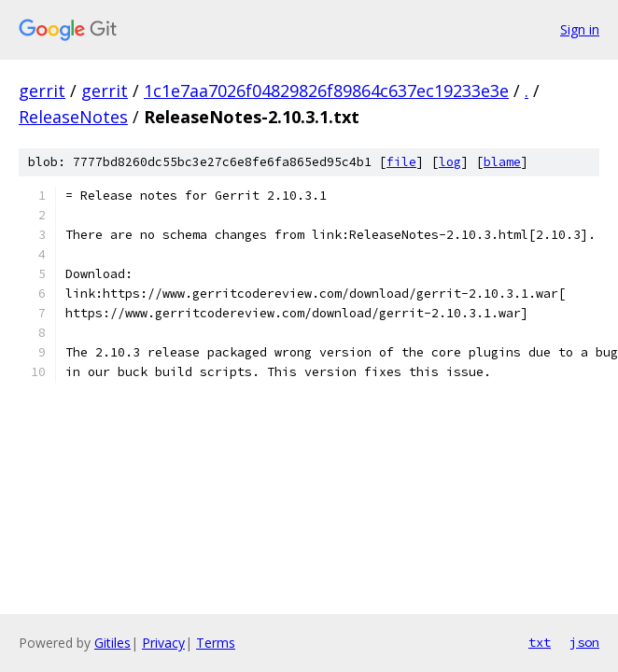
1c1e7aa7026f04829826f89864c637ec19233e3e (326, 91)
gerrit (42, 91)
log (450, 162)
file (401, 162)
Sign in (580, 29)
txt (540, 642)
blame (502, 162)
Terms (216, 643)
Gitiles (112, 643)
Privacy (163, 643)
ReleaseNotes (73, 117)
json (584, 642)
